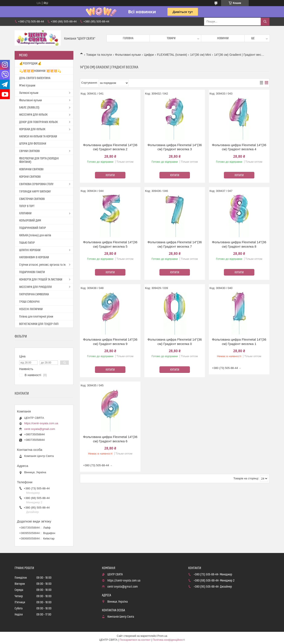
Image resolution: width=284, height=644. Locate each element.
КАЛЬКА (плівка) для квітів (35, 235)
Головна (128, 38)
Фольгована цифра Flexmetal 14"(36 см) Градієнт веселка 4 (239, 147)
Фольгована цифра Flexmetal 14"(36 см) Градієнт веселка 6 (110, 439)
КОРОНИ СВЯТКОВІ (30, 177)
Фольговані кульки (128, 55)
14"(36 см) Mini (201, 55)
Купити (110, 175)
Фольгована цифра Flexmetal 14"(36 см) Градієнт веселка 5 (110, 244)
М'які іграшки (27, 86)
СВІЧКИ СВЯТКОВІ (30, 151)
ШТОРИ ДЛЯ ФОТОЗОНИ (33, 144)
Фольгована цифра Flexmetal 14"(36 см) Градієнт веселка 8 (239, 244)
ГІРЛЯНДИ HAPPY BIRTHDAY (35, 192)
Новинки (223, 38)
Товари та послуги (99, 55)
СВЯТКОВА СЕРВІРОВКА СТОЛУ (36, 184)
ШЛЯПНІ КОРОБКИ (30, 250)
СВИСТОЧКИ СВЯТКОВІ (32, 199)
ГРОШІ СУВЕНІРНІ (29, 302)
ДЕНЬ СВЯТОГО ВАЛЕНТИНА (35, 78)
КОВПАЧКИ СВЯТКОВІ (31, 169)
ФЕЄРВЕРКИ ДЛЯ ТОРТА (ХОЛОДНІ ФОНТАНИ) (39, 160)
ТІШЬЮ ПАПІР (27, 243)
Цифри (149, 55)
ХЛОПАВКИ (25, 213)
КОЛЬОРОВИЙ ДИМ (30, 221)
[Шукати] (265, 22)
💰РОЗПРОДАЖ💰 (30, 64)
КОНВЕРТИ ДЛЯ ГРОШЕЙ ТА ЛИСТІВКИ (41, 280)
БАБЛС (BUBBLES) (29, 108)
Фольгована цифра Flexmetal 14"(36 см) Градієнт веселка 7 (175, 244)
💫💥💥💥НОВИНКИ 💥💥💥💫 (40, 71)
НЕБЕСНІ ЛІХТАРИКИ (31, 309)
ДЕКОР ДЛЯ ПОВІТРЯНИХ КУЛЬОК (38, 122)
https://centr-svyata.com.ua (41, 423)
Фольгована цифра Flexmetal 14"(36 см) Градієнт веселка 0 (175, 342)
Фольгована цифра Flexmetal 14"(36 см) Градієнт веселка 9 (110, 342)
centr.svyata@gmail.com (40, 429)
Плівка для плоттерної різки (36, 317)
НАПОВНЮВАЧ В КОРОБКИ (34, 257)
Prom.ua (162, 636)
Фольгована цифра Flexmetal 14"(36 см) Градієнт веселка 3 (175, 147)
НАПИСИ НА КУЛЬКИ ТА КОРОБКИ (38, 137)
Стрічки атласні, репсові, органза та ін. (43, 265)
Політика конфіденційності (169, 640)
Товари (171, 38)
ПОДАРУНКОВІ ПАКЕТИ (32, 272)
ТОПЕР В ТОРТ (27, 206)
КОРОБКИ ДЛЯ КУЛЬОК (32, 129)
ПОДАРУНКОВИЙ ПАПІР (33, 228)
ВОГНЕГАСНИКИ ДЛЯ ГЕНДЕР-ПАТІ (39, 324)
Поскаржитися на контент (135, 640)
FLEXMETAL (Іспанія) (172, 55)
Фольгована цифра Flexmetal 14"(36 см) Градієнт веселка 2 (110, 147)
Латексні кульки (29, 93)
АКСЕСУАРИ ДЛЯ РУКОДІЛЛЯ (35, 287)
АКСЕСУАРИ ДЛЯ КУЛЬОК (33, 115)
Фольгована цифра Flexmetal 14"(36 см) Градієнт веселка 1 (239, 342)
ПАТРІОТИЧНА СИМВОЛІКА (34, 294)
